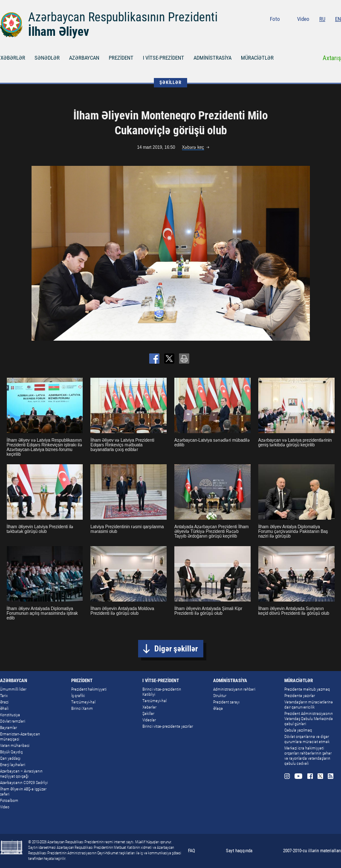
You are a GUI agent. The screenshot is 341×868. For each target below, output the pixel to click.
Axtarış (332, 58)
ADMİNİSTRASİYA (212, 58)
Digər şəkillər (176, 649)
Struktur (220, 696)
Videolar (149, 720)
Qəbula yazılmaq (298, 730)
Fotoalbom (9, 800)
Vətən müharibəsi (15, 745)
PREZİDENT (121, 58)
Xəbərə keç (193, 147)
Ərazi (4, 702)
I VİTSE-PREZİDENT (163, 58)
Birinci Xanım (82, 708)
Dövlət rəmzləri (13, 721)
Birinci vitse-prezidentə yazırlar (168, 726)
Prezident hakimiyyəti (89, 689)
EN (338, 19)
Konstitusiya (10, 715)
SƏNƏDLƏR (47, 58)
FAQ (192, 851)
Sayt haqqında (239, 851)
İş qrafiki (78, 696)
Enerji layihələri (13, 765)
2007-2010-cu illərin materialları (312, 851)
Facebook (318, 30)
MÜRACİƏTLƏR (257, 58)
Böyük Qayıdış (11, 752)
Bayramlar (9, 728)
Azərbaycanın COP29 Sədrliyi (24, 783)
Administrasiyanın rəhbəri (234, 689)
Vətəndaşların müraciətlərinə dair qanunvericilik (309, 705)
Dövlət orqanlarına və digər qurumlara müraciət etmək (307, 739)
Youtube (306, 30)
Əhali (4, 708)
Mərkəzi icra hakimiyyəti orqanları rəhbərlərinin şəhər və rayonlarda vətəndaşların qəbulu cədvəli (308, 756)
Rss (338, 30)
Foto (275, 19)
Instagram (294, 30)
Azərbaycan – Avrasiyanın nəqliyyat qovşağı (21, 774)
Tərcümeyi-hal (83, 702)
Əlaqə (218, 708)
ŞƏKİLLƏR (170, 82)
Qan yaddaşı (10, 758)
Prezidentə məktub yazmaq (307, 689)
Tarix (4, 696)
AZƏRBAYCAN (84, 58)
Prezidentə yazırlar (300, 696)
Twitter (328, 30)
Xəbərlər (149, 707)
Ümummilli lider (13, 689)
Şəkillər (148, 713)
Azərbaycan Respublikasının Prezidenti (123, 17)
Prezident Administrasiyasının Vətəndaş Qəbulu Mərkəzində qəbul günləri (309, 719)
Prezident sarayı (226, 702)
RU (322, 19)
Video (303, 19)
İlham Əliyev (59, 32)
